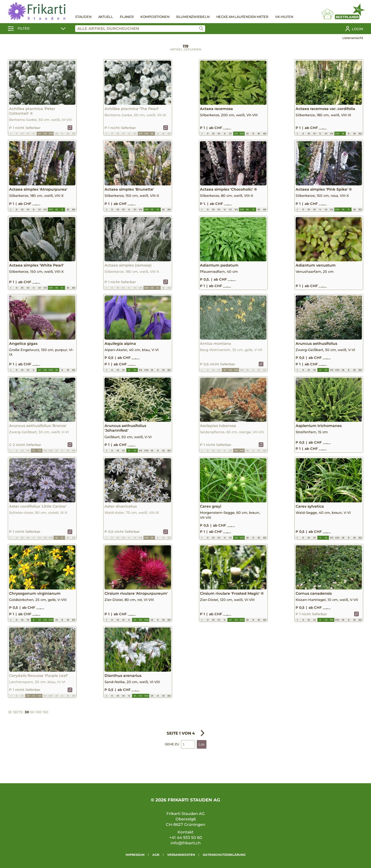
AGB (156, 855)
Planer (127, 17)
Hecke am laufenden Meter (242, 17)
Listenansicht (353, 38)
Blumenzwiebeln (193, 17)
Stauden (83, 17)
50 (32, 723)
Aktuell (106, 17)
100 (39, 723)
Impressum (135, 855)
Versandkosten (181, 855)
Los (202, 756)
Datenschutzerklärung (224, 855)
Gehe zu (172, 756)
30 (27, 723)
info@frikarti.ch (186, 843)
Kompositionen (155, 17)
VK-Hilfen (284, 17)
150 (45, 723)
